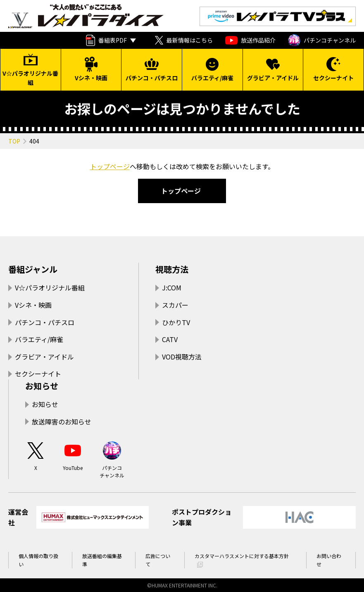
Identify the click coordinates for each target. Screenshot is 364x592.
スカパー (175, 305)
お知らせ (42, 386)
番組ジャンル (33, 269)
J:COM (172, 288)
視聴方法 (172, 269)
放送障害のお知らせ (62, 422)
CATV (170, 339)
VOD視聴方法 (182, 357)
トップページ (110, 166)
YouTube (73, 456)
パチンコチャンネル (322, 41)
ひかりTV (176, 322)
